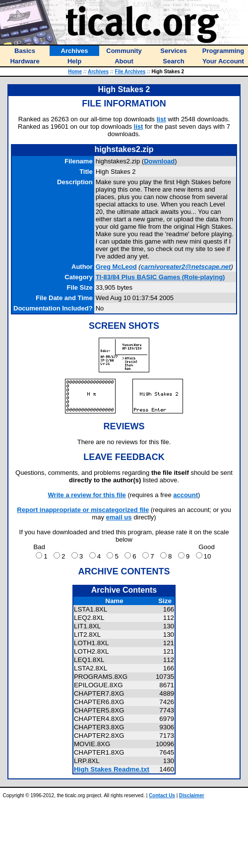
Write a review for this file (87, 495)
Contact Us (162, 795)
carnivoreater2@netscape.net (186, 267)
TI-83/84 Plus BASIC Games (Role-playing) (160, 277)
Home (75, 72)
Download (159, 161)
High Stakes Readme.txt (112, 769)
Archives (98, 72)
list (161, 119)
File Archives (130, 72)
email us (119, 517)
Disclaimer (192, 795)
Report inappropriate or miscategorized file (83, 510)
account (186, 495)
